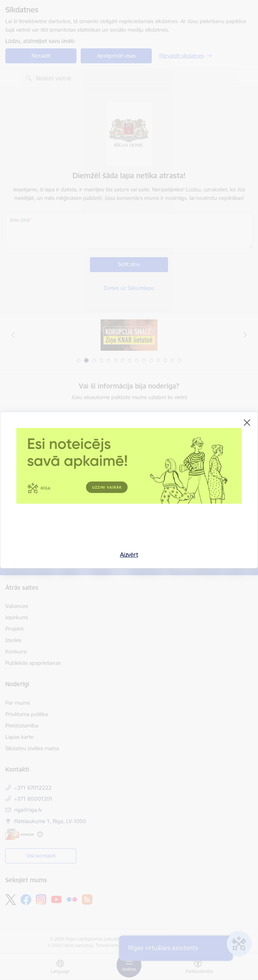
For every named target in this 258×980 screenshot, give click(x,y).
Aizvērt (129, 555)
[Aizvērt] (247, 423)
